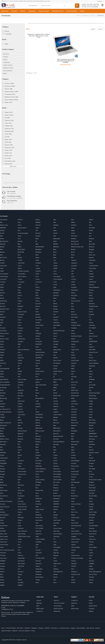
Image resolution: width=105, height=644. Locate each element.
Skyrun (73, 515)
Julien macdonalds (41, 385)
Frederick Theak (76, 325)
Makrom (38, 420)
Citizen (91, 271)
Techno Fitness (75, 539)
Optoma (38, 455)
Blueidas (2, 252)
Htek (37, 366)
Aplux (55, 230)
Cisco (55, 271)
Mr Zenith (56, 439)
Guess (2, 347)
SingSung (38, 515)
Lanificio (20, 404)
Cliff (72, 274)
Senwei (91, 507)
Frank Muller (57, 325)
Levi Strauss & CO (5, 409)
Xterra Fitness (40, 577)
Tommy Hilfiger (76, 547)
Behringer (3, 244)
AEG (1, 222)
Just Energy (3, 388)
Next (1, 447)
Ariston (91, 230)
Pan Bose (3, 461)
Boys (55, 255)
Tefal (55, 542)
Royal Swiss (75, 496)
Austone (38, 236)
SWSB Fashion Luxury (24, 536)
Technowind (3, 542)
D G (37, 285)
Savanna (3, 504)
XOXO (2, 577)
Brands (98, 628)
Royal (37, 496)
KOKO (73, 398)
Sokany (20, 520)
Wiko (2, 574)
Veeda (55, 561)
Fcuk (90, 320)
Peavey (20, 463)
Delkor (20, 293)
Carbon (55, 263)
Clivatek (91, 274)
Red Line (56, 485)
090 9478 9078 (90, 5)
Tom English (57, 547)
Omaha (2, 455)
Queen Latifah (57, 480)
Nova (37, 450)
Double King (3, 301)
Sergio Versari (40, 509)
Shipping (34, 628)
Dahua (2, 287)
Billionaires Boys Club (77, 247)
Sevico (73, 509)
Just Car (73, 385)
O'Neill (37, 453)
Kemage (20, 393)
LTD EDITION (39, 415)
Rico (19, 488)
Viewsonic (38, 564)
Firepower (56, 323)
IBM (19, 369)
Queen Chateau (40, 480)
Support (73, 628)
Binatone (92, 247)
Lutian (91, 415)
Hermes (20, 355)
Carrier (20, 266)
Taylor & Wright (40, 539)
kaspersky (21, 390)
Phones (23, 11)
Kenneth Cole (75, 393)
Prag (90, 471)
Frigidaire (74, 328)
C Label (20, 260)
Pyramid (74, 477)
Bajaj (37, 239)
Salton (91, 499)
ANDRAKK (3, 228)
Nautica (91, 442)
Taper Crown (4, 539)
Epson (73, 312)
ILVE (90, 369)
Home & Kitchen (72, 11)
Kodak (55, 398)
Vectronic (38, 561)
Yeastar (20, 580)
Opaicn (20, 455)
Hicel (1, 358)
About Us (56, 600)
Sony (37, 523)
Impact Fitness (40, 371)
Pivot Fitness (21, 469)
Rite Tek (73, 488)
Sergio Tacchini (22, 509)
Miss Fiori (56, 434)
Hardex (2, 352)
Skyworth (3, 518)
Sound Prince (4, 526)
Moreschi (38, 436)
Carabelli (38, 263)
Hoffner (20, 360)
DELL (37, 293)
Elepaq (55, 306)
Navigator (3, 444)
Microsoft (92, 431)
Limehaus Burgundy (6, 412)
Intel (72, 374)
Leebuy (91, 404)
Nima (90, 447)
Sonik (19, 523)
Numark (91, 450)
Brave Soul (92, 255)
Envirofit (56, 312)
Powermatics (75, 471)
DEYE (37, 295)
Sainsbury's (57, 499)
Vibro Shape (21, 564)
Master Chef (75, 423)
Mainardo (74, 417)
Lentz (91, 406)
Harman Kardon (40, 352)
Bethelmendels (40, 247)
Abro (55, 220)
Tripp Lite (56, 553)
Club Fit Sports (22, 276)
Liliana (91, 409)
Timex (2, 547)
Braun (73, 255)
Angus (37, 228)
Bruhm (37, 258)
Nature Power (75, 442)
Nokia (2, 450)
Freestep (20, 328)
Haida (55, 347)
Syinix (37, 536)
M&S (19, 417)
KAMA (55, 388)
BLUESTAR (21, 252)
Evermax (38, 317)
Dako (55, 287)
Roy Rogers (21, 496)
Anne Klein (92, 228)
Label (37, 401)
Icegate (38, 369)
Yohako (38, 580)
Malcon (55, 420)
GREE (19, 344)
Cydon (2, 285)
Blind (55, 249)
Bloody (73, 249)
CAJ (54, 260)
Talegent (74, 536)
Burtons (2, 260)
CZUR (19, 285)
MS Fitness (92, 439)
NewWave (92, 444)
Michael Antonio (22, 431)
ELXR (37, 309)
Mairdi (2, 420)
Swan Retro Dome (77, 534)
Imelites (20, 371)
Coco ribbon (57, 276)
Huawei (56, 366)
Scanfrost (38, 504)
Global (73, 339)
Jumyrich (56, 385)
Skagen (56, 515)
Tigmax (73, 545)
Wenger (91, 569)
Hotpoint (74, 363)
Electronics (5, 11)
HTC (19, 366)
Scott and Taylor (76, 504)
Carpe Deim (3, 266)
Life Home (74, 409)
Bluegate (92, 249)
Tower (91, 550)
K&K (37, 388)
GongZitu (20, 341)
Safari (20, 499)
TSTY (73, 553)
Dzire (19, 304)
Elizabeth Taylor (5, 309)
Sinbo (19, 515)
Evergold (91, 314)
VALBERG (3, 561)
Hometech (3, 363)
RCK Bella (38, 482)
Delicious (3, 293)
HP (1, 366)
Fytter (37, 331)
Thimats (91, 542)
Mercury (91, 428)
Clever (55, 274)
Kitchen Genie (75, 396)
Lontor (91, 412)
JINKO (55, 382)
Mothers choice (93, 436)
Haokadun (39, 350)
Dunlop (91, 301)
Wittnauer (38, 574)
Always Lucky (4, 225)
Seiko (37, 507)
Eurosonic (74, 314)
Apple (73, 230)
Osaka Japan (4, 458)
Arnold (55, 233)
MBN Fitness (39, 428)
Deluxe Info (57, 611)
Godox (2, 341)
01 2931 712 (85, 7)
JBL (72, 379)
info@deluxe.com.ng (7, 609)
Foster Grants (39, 325)
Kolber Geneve (93, 398)
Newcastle (74, 444)
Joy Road (20, 385)
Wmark (55, 574)
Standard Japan (94, 526)
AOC (19, 230)
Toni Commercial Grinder (7, 550)
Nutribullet (3, 453)
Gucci (90, 344)
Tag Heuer (56, 536)
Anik (55, 228)
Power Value (57, 471)
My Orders (20, 628)
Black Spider (21, 249)
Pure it (37, 477)
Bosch (73, 252)
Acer (72, 220)
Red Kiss (38, 485)
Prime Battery (57, 474)
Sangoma (56, 501)
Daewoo (91, 285)
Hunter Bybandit (5, 369)
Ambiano (56, 225)
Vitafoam (74, 564)
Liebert (55, 409)
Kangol (73, 388)
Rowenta (92, 493)
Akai (55, 222)
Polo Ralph (92, 469)
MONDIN (2, 436)
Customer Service (64, 628)
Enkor (37, 312)
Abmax (38, 220)
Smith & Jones (75, 518)
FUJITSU (20, 331)
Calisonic (74, 260)
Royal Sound (57, 496)
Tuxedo (91, 553)
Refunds (15, 631)
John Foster (75, 382)
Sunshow (92, 528)
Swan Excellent (58, 534)
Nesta (37, 444)
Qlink (19, 480)
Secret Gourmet (5, 507)
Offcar (73, 453)
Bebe (90, 241)
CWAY (73, 282)
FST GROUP (92, 328)
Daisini (37, 287)
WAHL (91, 566)
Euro (55, 314)
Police (73, 469)
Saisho (73, 499)
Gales (73, 331)
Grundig (56, 344)
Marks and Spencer (6, 423)
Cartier (55, 266)
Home (78, 15)
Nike (55, 447)
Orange (73, 455)
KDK (37, 390)
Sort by (93, 29)
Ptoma (2, 477)
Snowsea (92, 518)
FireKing (38, 323)
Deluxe (73, 293)
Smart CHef (39, 518)
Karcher (91, 388)
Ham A (73, 347)
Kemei (37, 393)
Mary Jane (56, 423)
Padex (55, 458)
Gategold (38, 333)
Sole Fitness (39, 520)
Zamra (73, 580)
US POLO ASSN (40, 558)
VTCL (55, 566)
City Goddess (22, 274)
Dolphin (73, 298)
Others (82, 11)
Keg (90, 390)
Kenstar (2, 396)
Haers (37, 347)
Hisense (73, 358)
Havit (73, 352)
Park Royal (39, 461)
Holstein (38, 360)
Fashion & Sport (44, 11)
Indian (91, 371)
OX (19, 458)
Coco (37, 276)
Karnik (2, 390)
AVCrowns (74, 236)
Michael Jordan (40, 431)
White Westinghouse (95, 572)
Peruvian (74, 463)
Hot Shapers (57, 363)
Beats (55, 241)
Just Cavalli (92, 385)
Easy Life (38, 304)
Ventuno (74, 561)
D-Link (55, 285)
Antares (2, 230)
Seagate (91, 504)
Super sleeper (93, 531)
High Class (21, 358)
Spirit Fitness (39, 526)
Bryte (55, 258)
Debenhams (57, 290)
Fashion (56, 320)
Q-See (91, 477)
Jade (90, 377)
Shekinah (3, 512)
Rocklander (92, 490)
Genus (55, 336)
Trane (19, 553)
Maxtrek (91, 425)
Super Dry (38, 531)
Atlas (1, 236)
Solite (73, 520)
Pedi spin (38, 463)
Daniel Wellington (94, 287)
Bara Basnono (4, 241)
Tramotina (3, 553)
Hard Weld (92, 350)
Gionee (38, 339)
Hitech (2, 360)
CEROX (55, 268)
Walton (2, 569)
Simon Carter (93, 512)
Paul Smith (92, 461)
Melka (73, 428)
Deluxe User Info (58, 609)
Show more (13, 166)
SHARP (91, 509)
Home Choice (57, 360)
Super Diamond (22, 531)
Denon (91, 293)
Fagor (2, 320)
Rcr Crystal (56, 482)
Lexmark (20, 409)
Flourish (91, 323)
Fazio (73, 320)
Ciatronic (38, 271)
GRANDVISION (93, 341)
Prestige (2, 474)
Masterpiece (92, 423)
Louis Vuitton (21, 415)
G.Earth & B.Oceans (59, 331)
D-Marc (73, 285)
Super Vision (4, 534)
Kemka (55, 393)
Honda (20, 363)
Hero (55, 355)
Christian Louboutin (23, 271)
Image (2, 371)
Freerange (92, 325)
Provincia (92, 474)
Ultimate (56, 555)
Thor (19, 545)
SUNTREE (3, 531)
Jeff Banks (92, 379)
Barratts (20, 241)
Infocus (38, 374)
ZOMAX (2, 585)
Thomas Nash (4, 545)
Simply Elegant (4, 515)
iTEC (19, 377)
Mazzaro (20, 428)
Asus (90, 233)
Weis (73, 569)
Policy (33, 631)
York (55, 580)
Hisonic (91, 358)
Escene (91, 312)
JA (54, 377)
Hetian (73, 355)
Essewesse (21, 314)
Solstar (2, 523)
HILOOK (55, 358)
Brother (20, 258)
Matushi (38, 425)
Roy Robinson (4, 496)
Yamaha (91, 577)
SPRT (55, 526)
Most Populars (81, 628)
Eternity (38, 314)
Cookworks (3, 279)
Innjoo (55, 374)
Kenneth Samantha (94, 393)
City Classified (4, 274)
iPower (2, 377)
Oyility (37, 458)
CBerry (20, 268)
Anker (73, 228)
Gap (90, 331)
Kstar (1, 401)
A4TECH (20, 220)
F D (90, 317)
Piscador (3, 469)
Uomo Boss (3, 558)
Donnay (91, 298)
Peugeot (91, 463)
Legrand (38, 406)
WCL (19, 569)
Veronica (91, 561)
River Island (92, 488)
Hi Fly (90, 355)
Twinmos (20, 555)
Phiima (2, 466)
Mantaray (74, 420)
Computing (32, 11)
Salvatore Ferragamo (6, 501)
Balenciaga (57, 239)
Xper (19, 577)
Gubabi (73, 344)
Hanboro (91, 347)
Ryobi (2, 499)
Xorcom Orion (93, 574)
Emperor (2, 312)
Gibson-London (4, 339)
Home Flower (75, 360)
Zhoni (37, 583)
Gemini (73, 333)
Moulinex (38, 439)
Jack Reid (74, 377)
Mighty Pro (21, 434)
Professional (75, 474)
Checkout (27, 628)
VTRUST (74, 566)
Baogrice (92, 239)
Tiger (55, 545)
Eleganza (20, 306)
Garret (20, 333)
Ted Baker (38, 542)
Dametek (74, 287)
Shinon (38, 512)
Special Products (6, 631)
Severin (55, 509)
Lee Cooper (75, 404)
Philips (20, 466)
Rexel (2, 488)
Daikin (20, 287)
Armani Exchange (23, 233)
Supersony (39, 534)
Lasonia (38, 404)
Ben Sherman (75, 244)
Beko (19, 244)
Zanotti (2, 583)
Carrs (37, 266)
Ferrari (20, 323)
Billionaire (56, 247)
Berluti (20, 247)
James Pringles (22, 379)
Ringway (56, 488)
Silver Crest (74, 512)
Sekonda (56, 507)
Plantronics (57, 469)
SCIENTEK (56, 504)
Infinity (2, 374)
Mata (19, 425)
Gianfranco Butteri (76, 336)
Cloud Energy (4, 276)
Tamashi (91, 536)
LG (36, 409)
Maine (91, 417)
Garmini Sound (4, 333)
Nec (19, 444)
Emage (55, 309)
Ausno (20, 236)
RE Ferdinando (75, 482)
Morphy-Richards (58, 436)
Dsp (54, 301)
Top (19, 550)
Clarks (37, 274)
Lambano (3, 404)
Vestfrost (3, 564)
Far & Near (39, 320)
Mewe (2, 431)
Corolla (20, 279)
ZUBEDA (20, 585)
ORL (90, 455)
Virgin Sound (57, 564)
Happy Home (57, 350)
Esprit (2, 314)
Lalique (91, 401)
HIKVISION (38, 358)
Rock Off (56, 490)
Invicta (91, 374)
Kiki (36, 396)
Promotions (54, 628)
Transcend (39, 553)
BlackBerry (39, 249)
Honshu (38, 363)
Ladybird (74, 401)
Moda (73, 434)
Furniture (14, 11)
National (38, 442)
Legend (2, 406)
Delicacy (91, 290)
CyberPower (92, 282)
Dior (19, 298)
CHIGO (2, 271)
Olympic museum (94, 453)
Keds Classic (75, 390)
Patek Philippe (75, 461)
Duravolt (2, 304)
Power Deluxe (40, 471)
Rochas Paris (39, 490)
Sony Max (56, 523)
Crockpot (3, 282)
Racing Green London (95, 480)
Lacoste (56, 401)
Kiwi (19, 398)
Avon (19, 239)
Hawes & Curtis (93, 352)
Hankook (3, 350)
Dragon (20, 301)
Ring (37, 488)
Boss (19, 255)
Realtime (91, 482)
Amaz (20, 225)
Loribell (2, 415)
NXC (19, 453)
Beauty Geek (75, 241)
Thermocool (75, 542)
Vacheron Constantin (77, 558)
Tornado (38, 550)
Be (36, 241)
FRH (55, 328)
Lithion (37, 412)
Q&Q (1, 480)
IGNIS (73, 369)
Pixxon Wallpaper (41, 469)
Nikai (37, 447)
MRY (72, 439)
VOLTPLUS (21, 566)
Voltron (38, 566)
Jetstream (21, 382)
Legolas (20, 406)
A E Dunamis (4, 220)
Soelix (2, 520)
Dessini (20, 295)
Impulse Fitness (58, 371)
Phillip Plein (39, 466)
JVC (19, 388)
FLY (1, 325)
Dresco (38, 301)
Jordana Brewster (5, 385)
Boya (37, 255)
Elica (72, 306)
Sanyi (73, 501)
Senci (73, 507)
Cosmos (74, 279)
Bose (1, 255)
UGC (37, 555)
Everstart (56, 317)
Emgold (91, 309)
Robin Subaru (4, 490)
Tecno (20, 542)
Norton (20, 450)
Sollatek (91, 520)
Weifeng (56, 569)
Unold (91, 555)
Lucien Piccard (57, 415)
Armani (2, 233)
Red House (21, 485)
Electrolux (92, 304)
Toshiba (56, 550)
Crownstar (39, 282)
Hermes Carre (40, 355)
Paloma (73, 458)
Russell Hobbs (93, 496)
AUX (55, 236)
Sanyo (91, 501)
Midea (2, 434)
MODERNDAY (93, 434)
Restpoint (92, 485)
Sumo (73, 528)
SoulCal (91, 523)
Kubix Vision (21, 401)
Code (73, 276)
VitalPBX (91, 564)
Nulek (73, 450)
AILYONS (38, 222)
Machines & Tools (58, 11)
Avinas (2, 239)
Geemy (55, 333)
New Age (56, 444)
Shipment (39, 603)
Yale (72, 577)
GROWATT (39, 344)
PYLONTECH (57, 477)
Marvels (38, 423)
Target (20, 539)
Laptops (93, 15)
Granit (2, 344)
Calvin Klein (92, 260)
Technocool (92, 539)
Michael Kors (57, 431)
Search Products (11, 628)
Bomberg (38, 252)
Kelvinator (3, 393)
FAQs (38, 606)
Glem (55, 339)
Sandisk (38, 501)
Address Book (93, 606)
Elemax (38, 306)
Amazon (38, 225)
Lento (73, 406)
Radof (2, 482)
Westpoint (39, 572)
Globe (91, 339)
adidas (91, 220)
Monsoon (20, 436)
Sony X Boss (75, 523)
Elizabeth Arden (93, 306)
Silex (55, 512)
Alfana (73, 222)
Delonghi (56, 293)
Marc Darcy (92, 420)
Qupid (73, 480)
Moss (73, 436)
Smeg (55, 518)
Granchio (56, 341)
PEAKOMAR (3, 463)
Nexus (20, 447)
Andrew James (22, 228)
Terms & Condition (59, 603)
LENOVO (56, 406)
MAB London (39, 417)
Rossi (37, 493)
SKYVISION (92, 515)
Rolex (2, 493)
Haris (19, 352)
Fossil (19, 325)
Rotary (55, 493)
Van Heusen (21, 561)
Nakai (19, 442)
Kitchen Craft (57, 396)
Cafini (37, 260)
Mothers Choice (4, 439)
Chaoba (73, 268)
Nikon (73, 447)
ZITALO (73, 583)
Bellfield (56, 244)
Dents (2, 295)
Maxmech (74, 425)
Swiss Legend (4, 536)
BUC (72, 258)
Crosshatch (21, 282)
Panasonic (21, 461)
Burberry (91, 258)
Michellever (74, 431)
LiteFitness (21, 412)
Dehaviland (74, 290)
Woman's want (76, 574)
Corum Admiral (58, 279)
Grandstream (75, 341)
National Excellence (59, 442)
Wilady (20, 574)
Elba (72, 304)
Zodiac (91, 583)
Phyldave (56, 466)
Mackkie (56, 417)
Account (39, 600)
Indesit (73, 371)
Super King (56, 531)
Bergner (2, 247)
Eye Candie (74, 317)
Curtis (55, 282)
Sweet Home (93, 534)
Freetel (38, 328)
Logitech (56, 412)
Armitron (38, 233)
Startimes (21, 528)
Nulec (55, 450)
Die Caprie (74, 295)
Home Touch (93, 360)
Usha (55, 558)
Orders (91, 603)
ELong (20, 309)
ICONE (55, 369)
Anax (90, 225)
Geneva (38, 336)
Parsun (55, 461)
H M (19, 347)
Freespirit (3, 328)
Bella (37, 244)
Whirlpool (74, 572)
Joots (90, 382)
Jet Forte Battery (5, 382)
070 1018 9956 (94, 7)
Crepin (91, 279)
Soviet (20, 526)
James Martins (4, 379)
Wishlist (91, 611)
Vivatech (2, 566)
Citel (72, 271)
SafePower (39, 499)
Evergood (3, 317)
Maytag (2, 428)
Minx (37, 434)
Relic (72, 485)
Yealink (2, 580)
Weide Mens (39, 569)
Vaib (90, 558)
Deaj (19, 290)
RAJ (19, 482)
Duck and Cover (76, 301)
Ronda (20, 493)
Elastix (55, 304)
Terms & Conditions (24, 631)
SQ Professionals (76, 526)
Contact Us (40, 611)
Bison (2, 249)
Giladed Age (21, 339)
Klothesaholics (40, 398)
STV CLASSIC (39, 528)
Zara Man (21, 583)
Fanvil (19, 320)
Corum (38, 279)
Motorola (20, 439)
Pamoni (91, 458)
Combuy (91, 276)
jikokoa (38, 382)
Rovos (73, 493)
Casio (2, 268)
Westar (2, 572)
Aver (90, 236)
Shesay (20, 512)
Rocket (73, 490)
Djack (55, 298)
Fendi (2, 323)
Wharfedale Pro (58, 572)
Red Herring (3, 485)
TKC (37, 547)
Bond (55, 252)
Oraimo (56, 455)
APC (37, 230)
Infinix (19, 374)
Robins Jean (21, 490)
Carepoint (74, 263)
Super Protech (75, 531)
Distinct (38, 298)
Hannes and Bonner (23, 350)
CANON (2, 263)
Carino (91, 263)
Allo (90, 222)
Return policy (40, 609)
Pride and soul (22, 474)
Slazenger (21, 518)
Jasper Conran (58, 379)
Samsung (21, 501)
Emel (73, 309)
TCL (54, 539)
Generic (2, 336)
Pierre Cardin (75, 466)
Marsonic (20, 423)
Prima (37, 474)
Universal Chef (75, 555)
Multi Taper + (4, 442)
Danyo (2, 290)
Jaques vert (39, 379)
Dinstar (2, 298)
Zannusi (91, 580)
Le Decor (56, 404)
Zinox (55, 583)
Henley (2, 355)
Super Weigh (22, 534)
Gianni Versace (93, 336)
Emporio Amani (22, 312)
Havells (55, 352)
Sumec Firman (57, 528)
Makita (20, 420)
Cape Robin (21, 263)
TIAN (37, 545)
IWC (37, 377)
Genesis (20, 336)
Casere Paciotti (93, 266)
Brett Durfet (3, 258)
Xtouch (55, 577)
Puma (19, 477)
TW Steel (3, 555)
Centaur (38, 268)
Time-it (91, 545)
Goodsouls (39, 341)
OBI (54, 453)
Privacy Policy (58, 606)
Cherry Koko (92, 268)
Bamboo (74, 239)
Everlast (20, 317)
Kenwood (21, 396)
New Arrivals (90, 628)
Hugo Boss (92, 366)
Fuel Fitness (3, 331)
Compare (92, 609)
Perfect (55, 463)
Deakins (38, 290)
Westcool (21, 572)
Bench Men (92, 244)
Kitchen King (92, 396)
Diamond (56, 295)
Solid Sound (57, 520)
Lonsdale (74, 412)
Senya (2, 509)
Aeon (19, 222)
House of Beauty (94, 363)
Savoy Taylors (22, 504)
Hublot (73, 366)
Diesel (91, 295)
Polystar (2, 471)
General (91, 333)
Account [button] (100, 1)
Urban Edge (21, 558)
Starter (2, 528)
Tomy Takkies (93, 547)
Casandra (74, 266)
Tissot (20, 547)
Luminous (74, 415)
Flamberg (74, 323)
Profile (91, 600)
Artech (73, 233)
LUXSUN (2, 417)
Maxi (55, 425)
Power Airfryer (22, 471)
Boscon (91, 252)
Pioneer (91, 466)
